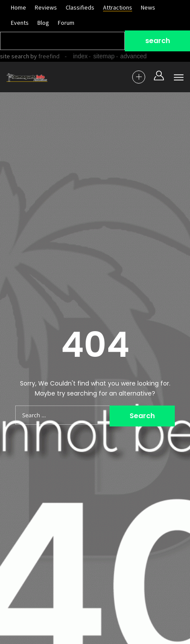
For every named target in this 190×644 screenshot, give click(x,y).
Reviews (46, 7)
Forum (66, 23)
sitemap (104, 56)
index (80, 56)
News (148, 7)
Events (20, 23)
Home (18, 7)
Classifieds (80, 7)
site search (15, 56)
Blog (43, 23)
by (44, 56)
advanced (134, 56)
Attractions (118, 7)
